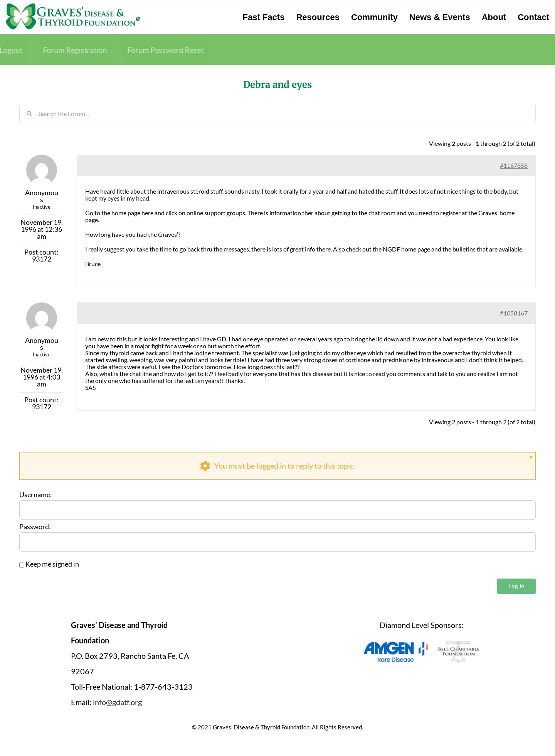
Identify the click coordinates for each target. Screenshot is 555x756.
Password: (35, 527)
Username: (36, 495)
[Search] (29, 113)
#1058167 (514, 313)
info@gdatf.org (117, 702)
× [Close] (531, 457)
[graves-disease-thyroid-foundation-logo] (73, 6)
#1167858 (514, 165)
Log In (516, 586)
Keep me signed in (52, 564)
